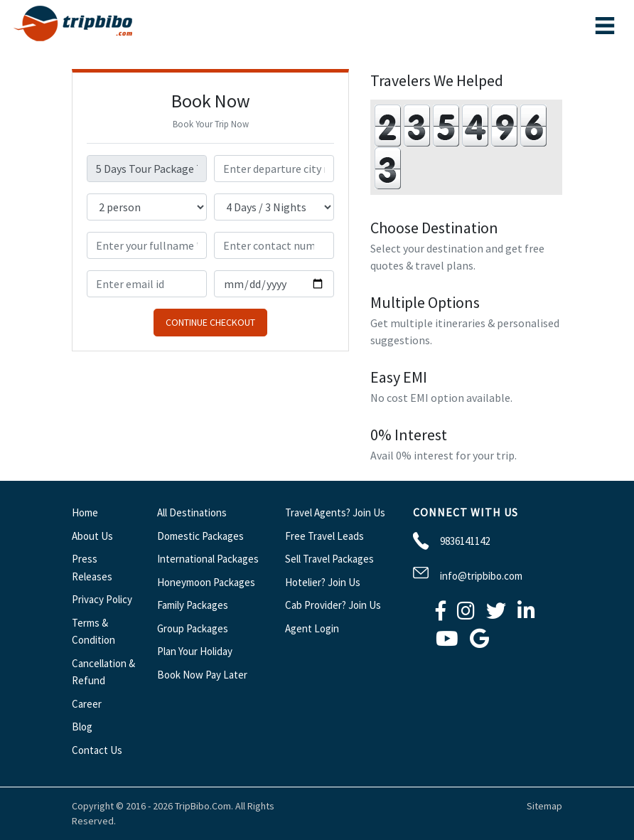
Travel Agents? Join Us (335, 512)
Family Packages (193, 605)
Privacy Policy (102, 599)
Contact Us (97, 750)
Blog (82, 727)
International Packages (208, 559)
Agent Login (312, 628)
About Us (92, 536)
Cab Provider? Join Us (333, 605)
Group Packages (193, 628)
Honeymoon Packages (206, 582)
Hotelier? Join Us (323, 582)
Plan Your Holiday (195, 651)
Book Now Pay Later (202, 675)
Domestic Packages (200, 536)
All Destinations (192, 512)
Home (85, 512)
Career (87, 704)
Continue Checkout (210, 322)
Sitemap (544, 806)
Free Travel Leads (324, 536)
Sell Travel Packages (329, 559)
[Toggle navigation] (605, 26)
